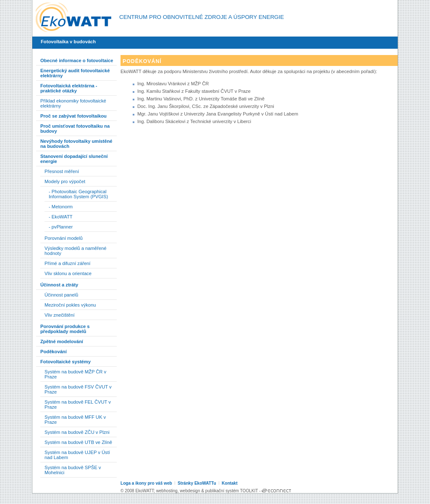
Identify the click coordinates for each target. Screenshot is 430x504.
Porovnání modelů (64, 238)
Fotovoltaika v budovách (68, 42)
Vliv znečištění (60, 315)
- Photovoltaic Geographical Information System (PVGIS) (78, 194)
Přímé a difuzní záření (67, 263)
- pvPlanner (61, 227)
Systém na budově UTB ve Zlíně (78, 442)
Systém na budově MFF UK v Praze (75, 420)
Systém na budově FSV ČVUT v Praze (78, 389)
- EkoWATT (61, 217)
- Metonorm (61, 207)
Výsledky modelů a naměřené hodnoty (75, 251)
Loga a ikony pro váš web (146, 483)
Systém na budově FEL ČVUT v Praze (78, 404)
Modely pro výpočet (65, 181)
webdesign (190, 491)
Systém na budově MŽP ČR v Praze (75, 374)
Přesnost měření (62, 171)
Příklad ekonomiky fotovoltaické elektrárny (73, 103)
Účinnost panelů (61, 295)
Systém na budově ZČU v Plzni (77, 432)
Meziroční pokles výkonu (70, 305)
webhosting (167, 491)
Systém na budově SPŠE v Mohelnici (73, 470)
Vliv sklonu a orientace (68, 273)
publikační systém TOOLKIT (232, 491)
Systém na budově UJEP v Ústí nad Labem (77, 455)
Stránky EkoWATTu (197, 483)
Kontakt (230, 483)
